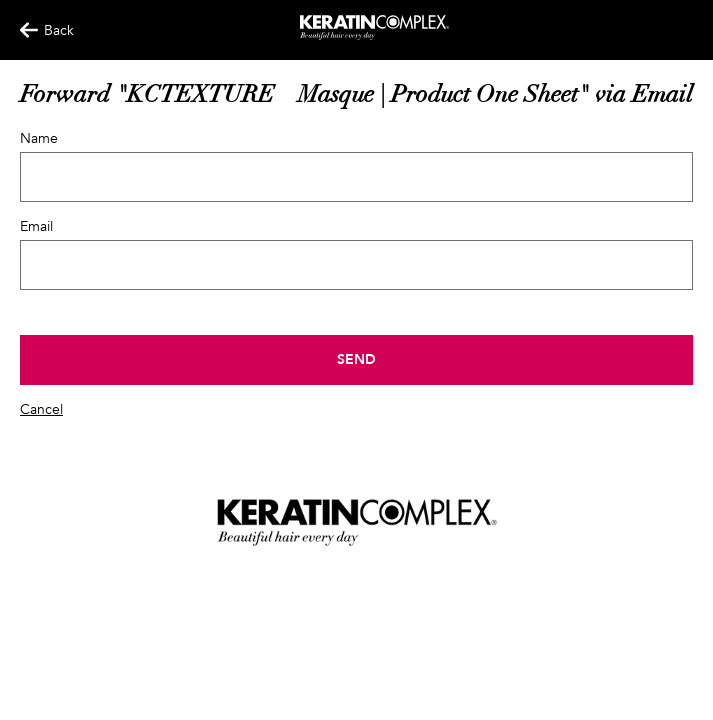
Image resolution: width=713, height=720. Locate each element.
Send (356, 359)
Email (36, 226)
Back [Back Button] (38, 30)
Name (39, 138)
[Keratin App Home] (374, 35)
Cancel (41, 409)
